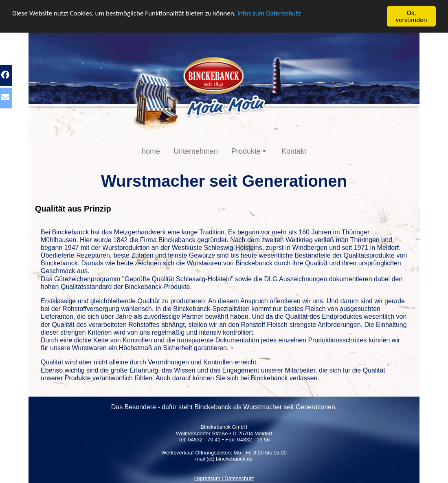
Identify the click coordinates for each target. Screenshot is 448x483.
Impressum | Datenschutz (224, 478)
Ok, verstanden (412, 16)
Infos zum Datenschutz (269, 13)
